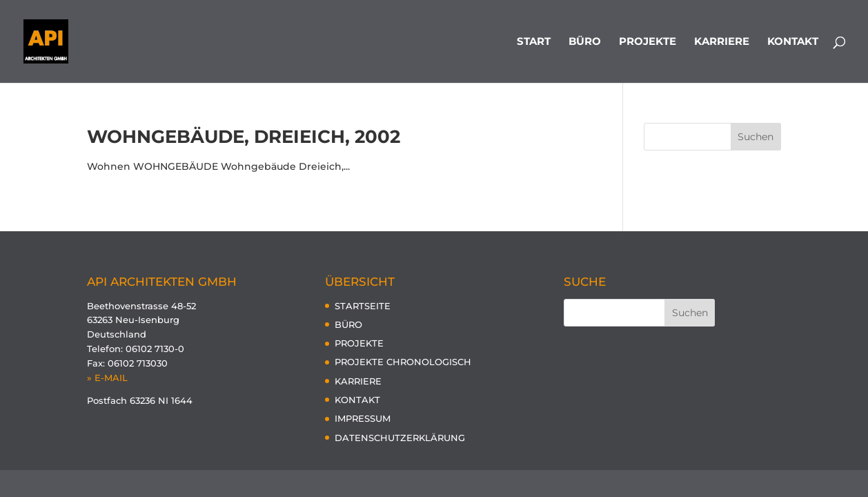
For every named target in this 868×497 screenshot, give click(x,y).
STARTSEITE (363, 306)
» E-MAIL (107, 378)
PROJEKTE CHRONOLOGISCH (403, 362)
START (534, 42)
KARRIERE (722, 42)
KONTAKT (793, 42)
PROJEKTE (648, 42)
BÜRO (585, 42)
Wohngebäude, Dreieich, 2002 (244, 137)
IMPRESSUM (363, 418)
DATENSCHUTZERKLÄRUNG (400, 438)
